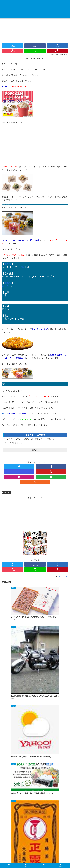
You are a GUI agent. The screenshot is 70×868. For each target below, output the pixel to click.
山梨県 (8, 264)
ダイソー (5, 413)
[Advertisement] (35, 514)
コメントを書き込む (35, 837)
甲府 (22, 267)
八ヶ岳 (6, 286)
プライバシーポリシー (35, 862)
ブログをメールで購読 (35, 435)
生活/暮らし (6, 492)
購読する (35, 450)
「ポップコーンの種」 (10, 167)
